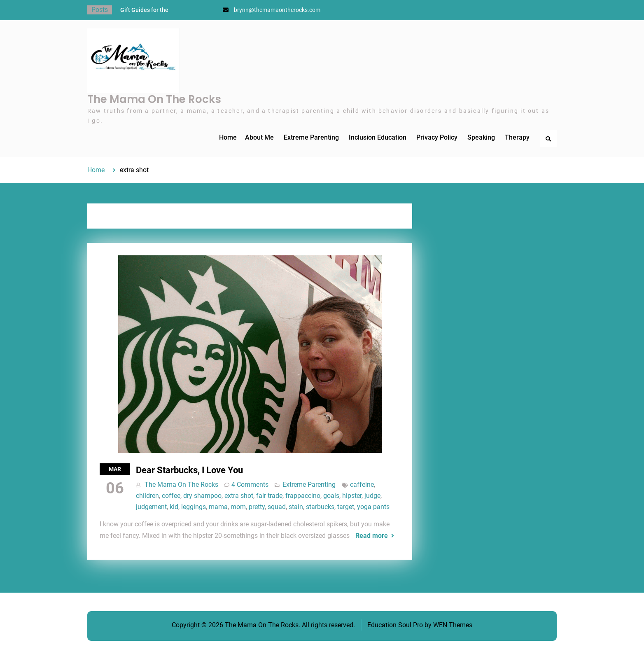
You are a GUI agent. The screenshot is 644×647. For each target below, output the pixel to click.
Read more (372, 536)
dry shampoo (202, 496)
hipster (352, 496)
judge (372, 496)
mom (238, 507)
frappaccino (303, 496)
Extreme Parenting (311, 137)
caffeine (362, 485)
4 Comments (250, 485)
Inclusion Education (378, 137)
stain (296, 507)
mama (218, 507)
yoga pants (373, 507)
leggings (194, 507)
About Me (259, 137)
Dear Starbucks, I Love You (189, 470)
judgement (151, 507)
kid (174, 507)
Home (228, 137)
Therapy (517, 137)
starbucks (320, 507)
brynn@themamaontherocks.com (277, 10)
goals (331, 496)
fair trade (269, 496)
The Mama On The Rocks (154, 99)
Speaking (481, 137)
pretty (257, 507)
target (346, 507)
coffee (171, 496)
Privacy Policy (437, 137)
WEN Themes (453, 625)
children (147, 496)
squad (277, 507)
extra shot (239, 496)
